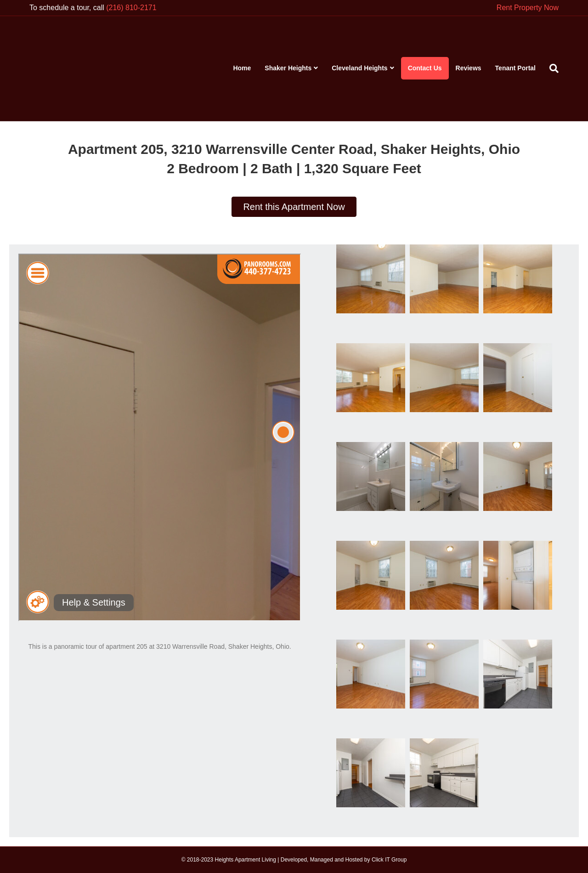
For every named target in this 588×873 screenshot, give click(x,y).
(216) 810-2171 (131, 8)
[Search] (551, 68)
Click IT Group (389, 860)
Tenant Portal (515, 68)
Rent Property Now (528, 8)
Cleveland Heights (359, 68)
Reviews (469, 68)
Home (242, 68)
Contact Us (425, 68)
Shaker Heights (288, 68)
